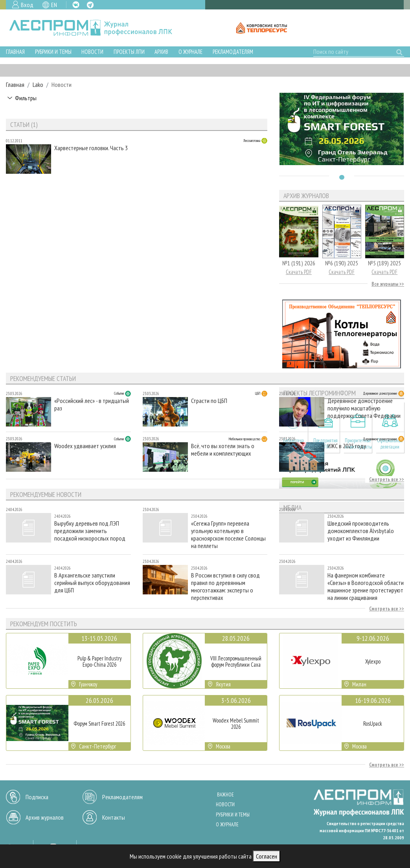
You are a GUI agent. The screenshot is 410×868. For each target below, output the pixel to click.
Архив (161, 52)
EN (54, 5)
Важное (225, 795)
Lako (38, 85)
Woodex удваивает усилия (85, 446)
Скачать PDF (299, 272)
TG (90, 5)
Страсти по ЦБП (209, 401)
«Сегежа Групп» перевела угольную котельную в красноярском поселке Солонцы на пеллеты (228, 534)
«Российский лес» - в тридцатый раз (92, 405)
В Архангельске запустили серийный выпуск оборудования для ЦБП (92, 583)
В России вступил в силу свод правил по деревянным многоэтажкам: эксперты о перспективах (225, 586)
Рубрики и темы (53, 52)
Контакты (114, 817)
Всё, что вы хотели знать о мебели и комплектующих (223, 450)
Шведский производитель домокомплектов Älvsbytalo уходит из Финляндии (361, 531)
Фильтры (26, 98)
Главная (15, 52)
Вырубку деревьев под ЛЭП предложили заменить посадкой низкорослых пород (90, 531)
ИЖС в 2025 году (347, 446)
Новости (92, 52)
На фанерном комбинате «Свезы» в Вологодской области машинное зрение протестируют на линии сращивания (366, 586)
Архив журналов (45, 817)
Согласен (267, 856)
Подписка (37, 797)
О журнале (190, 52)
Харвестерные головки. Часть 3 (91, 148)
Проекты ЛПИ (129, 52)
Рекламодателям (233, 52)
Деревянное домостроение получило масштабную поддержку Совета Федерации (364, 408)
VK (76, 5)
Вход (27, 5)
